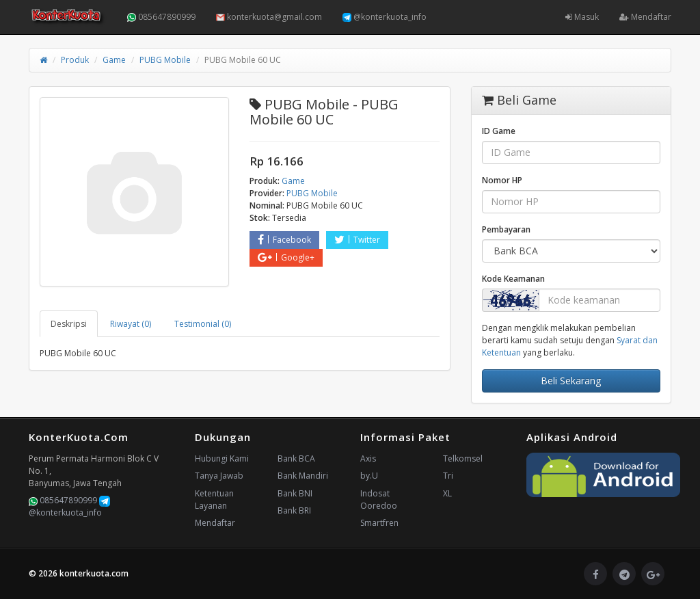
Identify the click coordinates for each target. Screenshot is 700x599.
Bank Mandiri (303, 476)
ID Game (499, 131)
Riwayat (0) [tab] (131, 324)
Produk (75, 60)
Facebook (284, 240)
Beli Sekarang (571, 381)
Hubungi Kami (222, 458)
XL (447, 493)
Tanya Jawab (219, 476)
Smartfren (379, 523)
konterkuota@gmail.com (269, 17)
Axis (368, 458)
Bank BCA (296, 458)
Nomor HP (502, 180)
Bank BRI (294, 510)
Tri (448, 476)
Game (114, 60)
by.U (369, 476)
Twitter (357, 240)
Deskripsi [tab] (69, 324)
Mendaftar (645, 17)
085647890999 (161, 17)
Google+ (286, 257)
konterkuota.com (94, 573)
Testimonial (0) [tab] (203, 324)
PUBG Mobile (165, 60)
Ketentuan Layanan (214, 500)
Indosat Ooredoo (379, 500)
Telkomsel (463, 458)
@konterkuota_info (385, 17)
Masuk (582, 17)
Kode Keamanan (513, 279)
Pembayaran (506, 229)
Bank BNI (295, 493)
